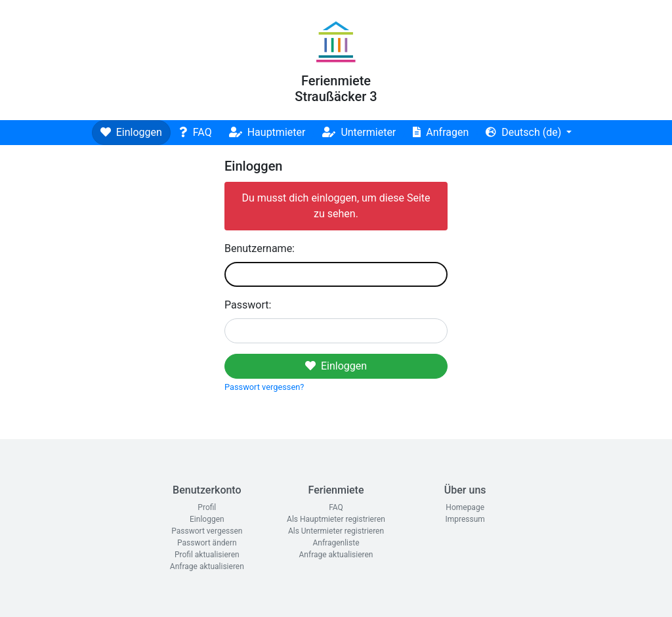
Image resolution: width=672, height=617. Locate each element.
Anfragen (441, 132)
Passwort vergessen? (264, 387)
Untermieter (359, 132)
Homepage (465, 507)
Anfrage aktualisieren (207, 566)
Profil (207, 507)
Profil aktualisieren (207, 555)
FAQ (196, 132)
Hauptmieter (267, 132)
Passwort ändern (207, 543)
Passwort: (248, 305)
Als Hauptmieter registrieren (336, 519)
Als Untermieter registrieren (336, 531)
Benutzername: (260, 248)
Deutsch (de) (525, 132)
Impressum (465, 519)
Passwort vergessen (207, 531)
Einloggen (131, 132)
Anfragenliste (336, 543)
